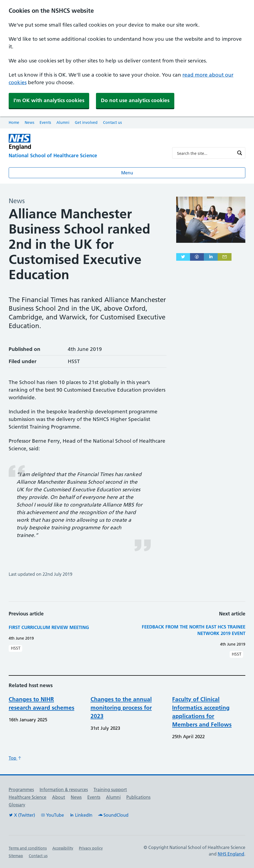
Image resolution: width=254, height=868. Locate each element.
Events (45, 122)
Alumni (63, 122)
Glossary (17, 805)
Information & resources (64, 790)
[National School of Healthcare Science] (86, 156)
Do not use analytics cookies (135, 100)
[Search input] (205, 153)
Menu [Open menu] (127, 173)
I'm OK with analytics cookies (49, 100)
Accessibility (63, 848)
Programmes (21, 790)
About (59, 797)
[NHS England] (86, 142)
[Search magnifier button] (240, 153)
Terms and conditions (28, 848)
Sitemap (16, 856)
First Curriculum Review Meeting (49, 627)
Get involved (86, 122)
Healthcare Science (28, 797)
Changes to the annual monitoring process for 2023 (121, 708)
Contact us (112, 122)
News (29, 122)
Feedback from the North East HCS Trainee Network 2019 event (194, 630)
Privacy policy (91, 848)
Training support (110, 790)
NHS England (231, 854)
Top (15, 758)
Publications (138, 797)
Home (14, 122)
